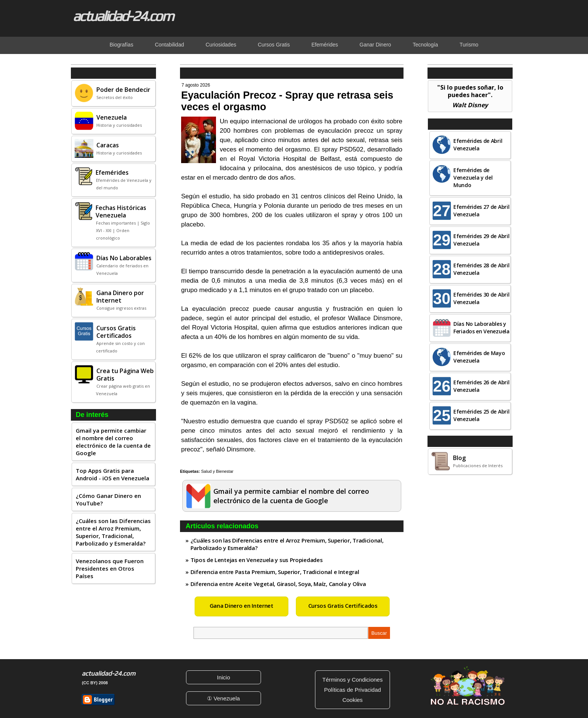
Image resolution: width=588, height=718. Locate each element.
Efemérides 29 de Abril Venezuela (481, 240)
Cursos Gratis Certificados (343, 606)
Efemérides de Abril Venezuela (478, 145)
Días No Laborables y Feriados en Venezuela (481, 328)
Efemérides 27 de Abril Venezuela (481, 211)
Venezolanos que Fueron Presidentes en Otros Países (110, 568)
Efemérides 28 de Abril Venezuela (481, 269)
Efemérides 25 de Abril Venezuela (481, 415)
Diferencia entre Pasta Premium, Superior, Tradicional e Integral (275, 572)
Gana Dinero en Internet (241, 606)
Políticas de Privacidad (352, 690)
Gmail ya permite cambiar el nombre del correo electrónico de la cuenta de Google (113, 442)
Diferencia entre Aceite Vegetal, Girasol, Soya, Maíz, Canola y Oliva (278, 584)
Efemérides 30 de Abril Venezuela (481, 298)
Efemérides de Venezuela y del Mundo (473, 178)
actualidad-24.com (123, 16)
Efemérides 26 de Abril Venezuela (481, 386)
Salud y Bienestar (217, 471)
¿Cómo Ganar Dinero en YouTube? (108, 499)
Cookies (352, 700)
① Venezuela (223, 698)
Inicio (223, 677)
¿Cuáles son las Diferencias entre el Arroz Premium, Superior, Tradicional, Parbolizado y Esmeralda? (113, 532)
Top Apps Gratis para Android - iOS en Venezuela (112, 474)
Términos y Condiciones (353, 680)
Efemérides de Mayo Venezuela (479, 357)
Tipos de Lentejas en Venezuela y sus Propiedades (257, 560)
